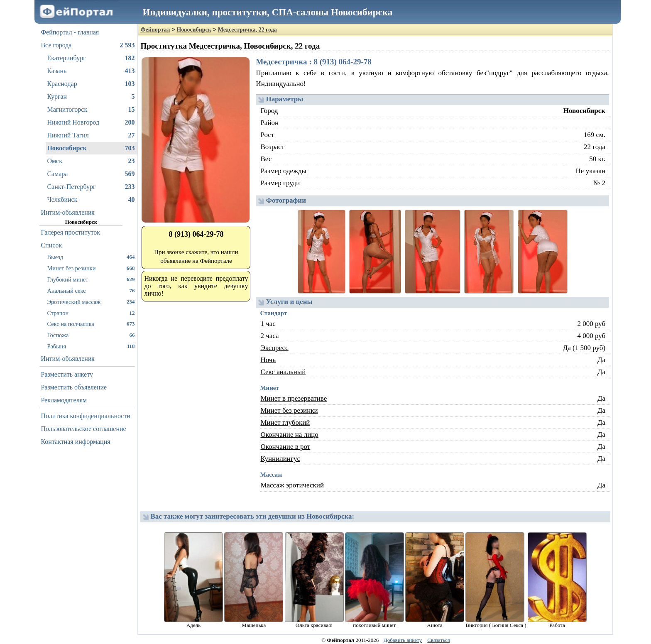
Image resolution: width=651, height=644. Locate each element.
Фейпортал (155, 30)
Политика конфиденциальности (86, 416)
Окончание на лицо (289, 435)
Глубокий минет (91, 279)
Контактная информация (75, 442)
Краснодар (91, 84)
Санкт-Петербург (91, 187)
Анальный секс (91, 290)
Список (51, 245)
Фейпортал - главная (70, 32)
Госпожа (91, 335)
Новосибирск (91, 148)
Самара (91, 174)
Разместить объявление (74, 387)
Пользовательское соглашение (83, 429)
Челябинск (91, 200)
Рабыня (91, 346)
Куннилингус (280, 459)
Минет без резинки (91, 268)
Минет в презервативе (294, 398)
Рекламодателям (64, 400)
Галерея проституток (70, 232)
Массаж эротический (292, 485)
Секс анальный (283, 372)
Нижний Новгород (91, 122)
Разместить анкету (67, 374)
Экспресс (274, 348)
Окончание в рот (285, 447)
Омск (91, 161)
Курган (91, 97)
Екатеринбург (91, 58)
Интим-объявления (67, 212)
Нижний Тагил (91, 135)
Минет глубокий (285, 422)
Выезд (91, 257)
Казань (91, 71)
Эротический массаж (91, 302)
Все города (88, 45)
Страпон (91, 313)
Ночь (268, 360)
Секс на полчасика (91, 324)
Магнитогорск (91, 110)
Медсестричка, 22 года (247, 30)
